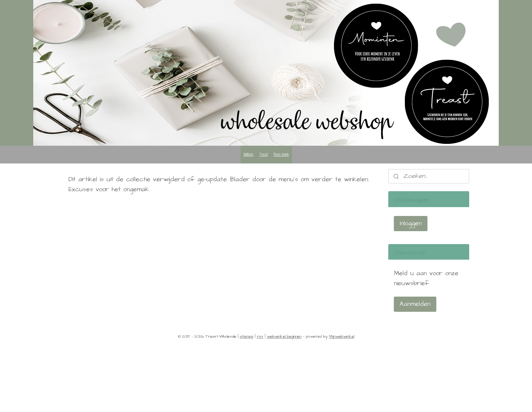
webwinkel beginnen (284, 336)
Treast (264, 154)
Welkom (248, 154)
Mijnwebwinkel (342, 336)
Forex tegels (281, 154)
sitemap (247, 336)
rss (260, 336)
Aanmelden (415, 304)
